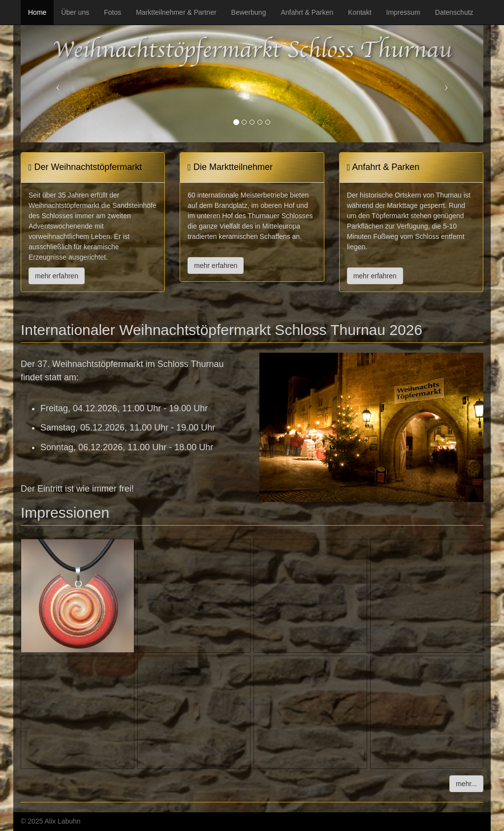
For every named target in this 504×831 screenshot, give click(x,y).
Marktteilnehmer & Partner (176, 12)
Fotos (112, 12)
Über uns (75, 12)
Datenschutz (454, 12)
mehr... (466, 784)
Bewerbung (249, 12)
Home (37, 12)
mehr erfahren (57, 276)
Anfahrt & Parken (307, 12)
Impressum (403, 12)
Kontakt (360, 12)
